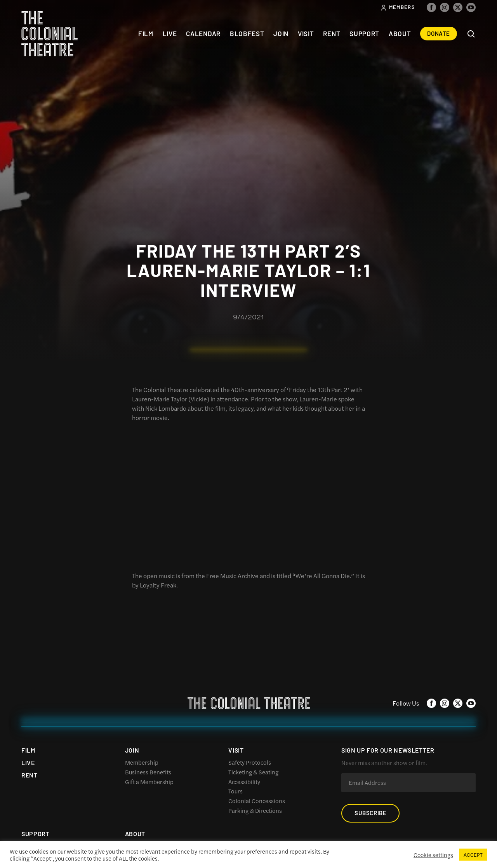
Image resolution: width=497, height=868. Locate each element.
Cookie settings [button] (433, 855)
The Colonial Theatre (50, 34)
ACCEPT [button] (473, 855)
